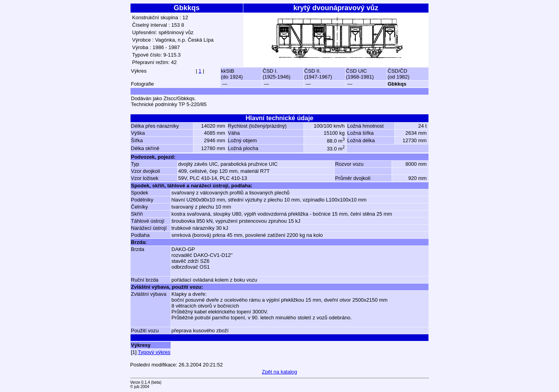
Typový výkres (154, 352)
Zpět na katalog (279, 372)
